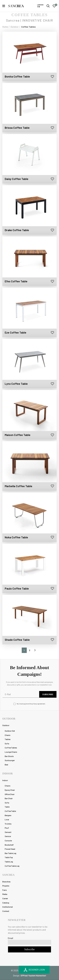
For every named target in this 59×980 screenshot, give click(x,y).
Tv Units (8, 824)
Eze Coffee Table (15, 332)
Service (8, 836)
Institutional (8, 907)
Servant (8, 832)
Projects (6, 886)
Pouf (7, 828)
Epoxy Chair (10, 790)
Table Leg (9, 862)
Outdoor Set (10, 731)
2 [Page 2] (30, 650)
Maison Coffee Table (18, 435)
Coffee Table (10, 811)
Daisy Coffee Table (17, 179)
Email (10, 938)
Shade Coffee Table (17, 640)
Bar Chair (9, 798)
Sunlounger (10, 760)
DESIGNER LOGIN (34, 970)
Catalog (6, 903)
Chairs (8, 735)
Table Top (9, 857)
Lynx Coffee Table (16, 384)
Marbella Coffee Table (18, 486)
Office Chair (10, 794)
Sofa (7, 743)
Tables (8, 739)
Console (8, 840)
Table (7, 807)
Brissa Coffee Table (17, 128)
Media (5, 894)
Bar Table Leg (10, 853)
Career (5, 898)
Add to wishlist (52, 77)
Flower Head (10, 849)
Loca (7, 819)
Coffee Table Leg (12, 866)
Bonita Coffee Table (17, 76)
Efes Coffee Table (16, 281)
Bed (6, 765)
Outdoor (15, 27)
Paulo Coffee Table (17, 588)
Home (5, 27)
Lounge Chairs (11, 752)
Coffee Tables (11, 748)
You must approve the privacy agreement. (30, 704)
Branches (6, 882)
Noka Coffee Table (16, 537)
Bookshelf (9, 845)
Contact (6, 911)
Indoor (5, 780)
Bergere (8, 815)
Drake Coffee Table (17, 230)
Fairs (5, 890)
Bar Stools (9, 756)
